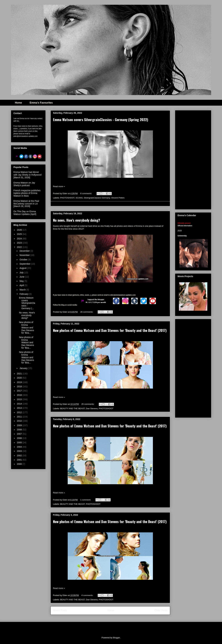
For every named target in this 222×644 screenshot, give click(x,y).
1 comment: (86, 500)
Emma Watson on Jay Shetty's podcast (24, 184)
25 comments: (88, 404)
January (24, 368)
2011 (20, 417)
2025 (20, 234)
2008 (20, 430)
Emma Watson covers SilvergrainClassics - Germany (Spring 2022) (101, 120)
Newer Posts (60, 610)
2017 (20, 391)
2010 (20, 421)
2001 (20, 460)
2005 (20, 443)
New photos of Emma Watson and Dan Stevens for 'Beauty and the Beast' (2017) (110, 330)
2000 (20, 464)
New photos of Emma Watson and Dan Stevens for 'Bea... (26, 328)
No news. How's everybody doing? (77, 220)
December (25, 251)
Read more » (59, 186)
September (25, 264)
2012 (20, 412)
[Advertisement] (200, 159)
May (22, 281)
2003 (20, 451)
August (23, 268)
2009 (20, 425)
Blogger (116, 638)
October (24, 260)
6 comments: (86, 193)
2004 (20, 447)
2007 (20, 434)
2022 (20, 247)
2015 (20, 399)
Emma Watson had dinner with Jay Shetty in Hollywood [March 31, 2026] (28, 175)
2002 (20, 455)
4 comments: (88, 595)
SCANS (79, 198)
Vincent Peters (118, 198)
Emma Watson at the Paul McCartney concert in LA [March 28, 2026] (26, 204)
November (25, 255)
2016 (20, 395)
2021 (20, 374)
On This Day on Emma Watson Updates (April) (25, 213)
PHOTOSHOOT (67, 198)
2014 (20, 404)
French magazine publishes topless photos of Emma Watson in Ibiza (27, 193)
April (22, 285)
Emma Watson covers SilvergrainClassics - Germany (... (27, 303)
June (22, 277)
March (23, 290)
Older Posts (161, 610)
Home (18, 103)
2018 (20, 386)
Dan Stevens (92, 409)
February (24, 294)
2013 (20, 408)
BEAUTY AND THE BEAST (72, 409)
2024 (20, 239)
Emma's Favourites (41, 103)
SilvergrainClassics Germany (97, 198)
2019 (20, 382)
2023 (20, 243)
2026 (20, 230)
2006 (20, 438)
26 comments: (87, 312)
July (22, 273)
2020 (20, 378)
